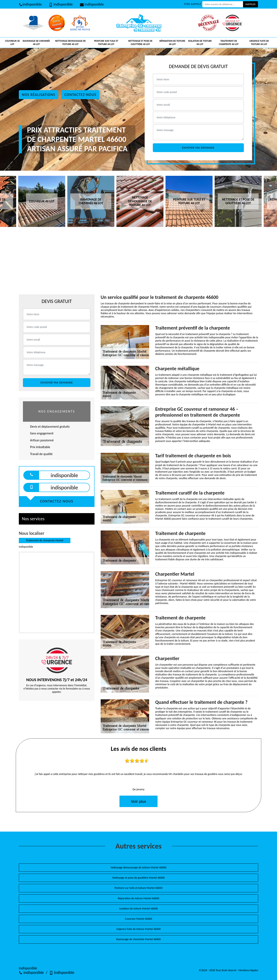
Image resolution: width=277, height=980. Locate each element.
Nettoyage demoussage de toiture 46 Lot (70, 43)
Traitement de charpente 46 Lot (229, 43)
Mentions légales (248, 970)
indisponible (30, 4)
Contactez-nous (80, 95)
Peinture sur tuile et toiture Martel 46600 (138, 888)
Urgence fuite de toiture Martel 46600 (138, 929)
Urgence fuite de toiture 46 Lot (259, 43)
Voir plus (138, 801)
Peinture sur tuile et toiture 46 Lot (106, 43)
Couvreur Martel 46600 (139, 919)
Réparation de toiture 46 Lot (172, 43)
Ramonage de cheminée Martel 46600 (138, 939)
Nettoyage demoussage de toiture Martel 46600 (138, 867)
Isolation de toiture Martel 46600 (138, 909)
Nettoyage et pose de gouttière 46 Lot (140, 43)
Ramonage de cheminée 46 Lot (36, 43)
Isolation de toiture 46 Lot (200, 43)
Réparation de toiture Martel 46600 (138, 898)
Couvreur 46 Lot (12, 43)
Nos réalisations (39, 95)
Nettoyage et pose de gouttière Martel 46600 (138, 878)
